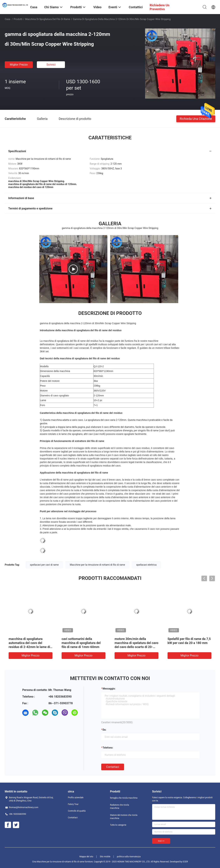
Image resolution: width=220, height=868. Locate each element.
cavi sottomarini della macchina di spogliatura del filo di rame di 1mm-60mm (81, 643)
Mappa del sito (86, 857)
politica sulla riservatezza (129, 857)
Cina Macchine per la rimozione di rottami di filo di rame (58, 862)
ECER (185, 862)
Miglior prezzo (19, 65)
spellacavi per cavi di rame (44, 565)
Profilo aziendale (76, 798)
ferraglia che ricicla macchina (124, 798)
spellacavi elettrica (146, 565)
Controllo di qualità (77, 811)
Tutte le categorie (118, 825)
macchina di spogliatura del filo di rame (48, 19)
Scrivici (51, 65)
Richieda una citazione (196, 119)
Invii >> (161, 841)
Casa (8, 19)
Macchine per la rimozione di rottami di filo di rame (97, 565)
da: (104, 730)
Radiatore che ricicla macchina (119, 807)
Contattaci (113, 767)
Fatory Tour (73, 804)
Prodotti (18, 19)
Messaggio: (109, 689)
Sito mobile (105, 857)
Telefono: (108, 748)
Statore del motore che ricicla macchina (124, 817)
